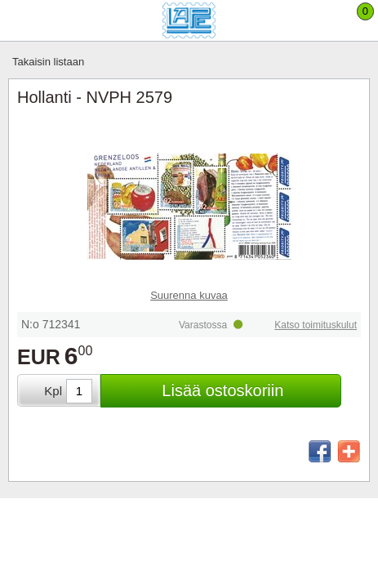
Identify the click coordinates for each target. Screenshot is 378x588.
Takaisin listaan (48, 62)
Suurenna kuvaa (189, 295)
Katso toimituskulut (316, 325)
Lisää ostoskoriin (222, 390)
